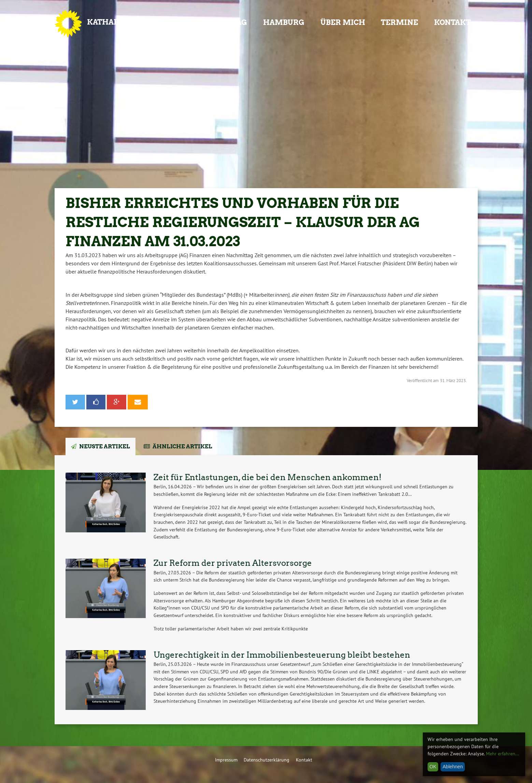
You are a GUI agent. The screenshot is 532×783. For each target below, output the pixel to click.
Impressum (226, 760)
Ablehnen (453, 767)
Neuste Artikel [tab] (105, 446)
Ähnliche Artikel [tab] (182, 446)
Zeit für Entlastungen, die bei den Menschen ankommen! (268, 477)
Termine (399, 22)
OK (433, 767)
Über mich (343, 22)
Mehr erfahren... (502, 754)
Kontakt (452, 22)
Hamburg (284, 22)
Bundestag (224, 22)
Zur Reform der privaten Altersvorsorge (233, 563)
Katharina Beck (121, 22)
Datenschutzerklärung (267, 760)
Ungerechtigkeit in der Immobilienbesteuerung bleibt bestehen (282, 655)
